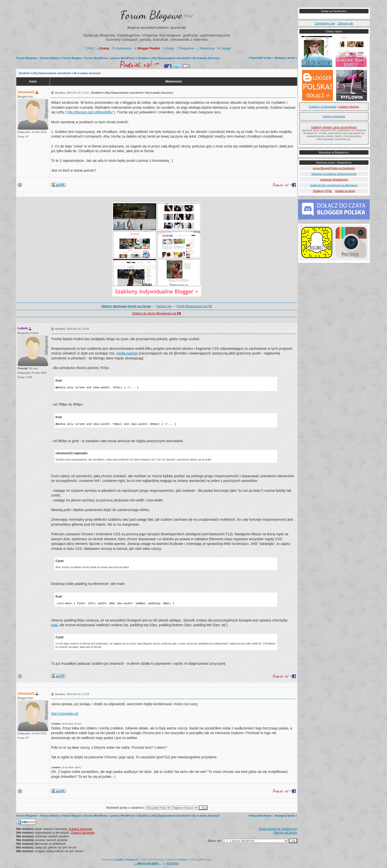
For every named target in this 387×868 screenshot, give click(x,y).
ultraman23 (26, 92)
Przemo (183, 860)
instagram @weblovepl (334, 180)
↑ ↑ (147, 863)
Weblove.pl (132, 860)
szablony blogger (349, 107)
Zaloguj (224, 48)
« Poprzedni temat (260, 58)
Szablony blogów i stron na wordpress (334, 127)
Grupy (168, 48)
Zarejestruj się (325, 23)
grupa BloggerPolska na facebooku (334, 168)
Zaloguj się (164, 306)
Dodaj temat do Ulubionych (278, 829)
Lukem (23, 328)
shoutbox (173, 863)
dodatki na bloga (345, 191)
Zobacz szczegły (80, 829)
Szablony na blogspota (322, 107)
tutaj (54, 625)
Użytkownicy (121, 48)
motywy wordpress (334, 116)
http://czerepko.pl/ (65, 714)
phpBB (119, 860)
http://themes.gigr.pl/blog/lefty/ (90, 112)
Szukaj (102, 48)
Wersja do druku (286, 833)
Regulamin (186, 48)
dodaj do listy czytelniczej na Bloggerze (334, 185)
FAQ (89, 48)
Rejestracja (205, 48)
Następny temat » (286, 58)
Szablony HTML (323, 191)
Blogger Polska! (147, 48)
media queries (127, 353)
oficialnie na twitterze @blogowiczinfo (334, 174)
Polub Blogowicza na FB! (195, 306)
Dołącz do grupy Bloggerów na (157, 313)
